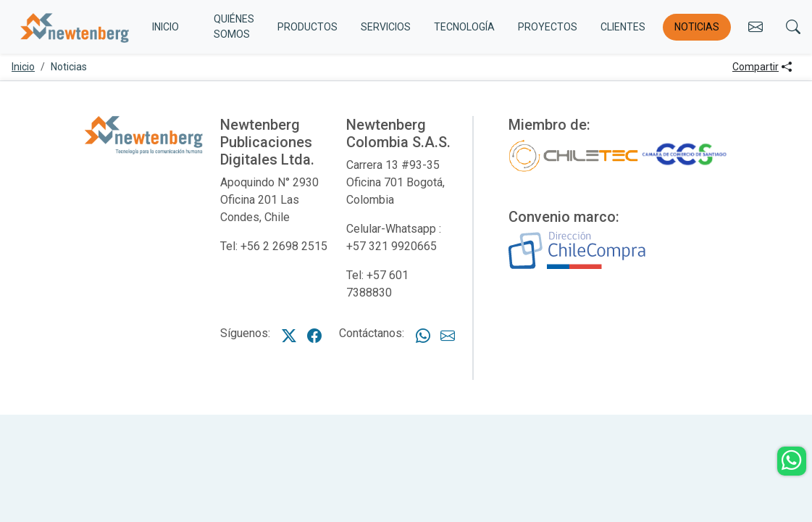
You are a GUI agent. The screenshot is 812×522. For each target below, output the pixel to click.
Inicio (23, 67)
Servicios (386, 27)
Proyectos (548, 27)
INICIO (166, 27)
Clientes (623, 27)
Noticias (697, 27)
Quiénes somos (234, 26)
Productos (307, 27)
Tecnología (464, 27)
